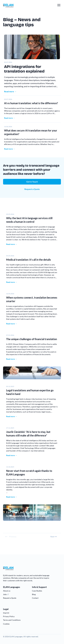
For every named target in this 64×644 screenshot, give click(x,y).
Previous (11, 537)
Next (54, 537)
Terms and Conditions (12, 620)
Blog (34, 594)
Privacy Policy (9, 616)
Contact (35, 598)
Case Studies (37, 591)
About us (7, 591)
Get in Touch (32, 182)
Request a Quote (32, 189)
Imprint (6, 613)
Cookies (6, 624)
